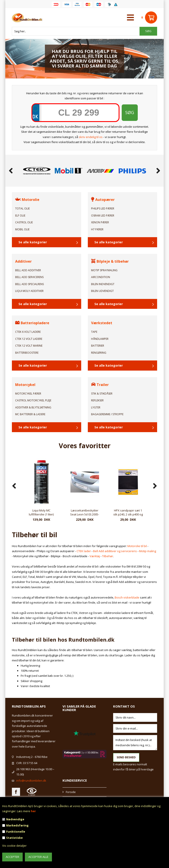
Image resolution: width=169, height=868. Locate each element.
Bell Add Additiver (28, 270)
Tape (94, 332)
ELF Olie (20, 216)
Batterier (98, 346)
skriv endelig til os (91, 137)
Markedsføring (17, 825)
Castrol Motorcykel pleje (33, 400)
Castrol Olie (24, 222)
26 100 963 (23, 769)
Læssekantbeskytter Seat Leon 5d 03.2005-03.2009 (128, 513)
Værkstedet (102, 323)
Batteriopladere (32, 323)
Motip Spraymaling (104, 270)
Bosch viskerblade (127, 597)
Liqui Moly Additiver (29, 291)
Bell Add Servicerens (29, 277)
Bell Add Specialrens (29, 284)
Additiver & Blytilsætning (33, 407)
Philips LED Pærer (103, 208)
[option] (37, 171)
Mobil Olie (22, 229)
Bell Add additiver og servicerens (115, 551)
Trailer (100, 385)
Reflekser (97, 400)
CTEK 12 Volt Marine (29, 346)
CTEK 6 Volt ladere (28, 332)
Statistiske (14, 838)
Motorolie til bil (137, 546)
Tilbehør (108, 556)
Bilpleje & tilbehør (110, 261)
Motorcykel (25, 385)
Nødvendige (15, 819)
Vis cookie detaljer (14, 846)
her (33, 811)
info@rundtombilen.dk (31, 781)
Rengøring (99, 353)
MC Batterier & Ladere (30, 414)
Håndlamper (100, 339)
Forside (71, 792)
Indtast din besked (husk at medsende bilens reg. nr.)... (135, 743)
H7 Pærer (97, 229)
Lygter (96, 407)
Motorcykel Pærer (28, 394)
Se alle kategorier (33, 242)
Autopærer (103, 200)
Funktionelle (16, 832)
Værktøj (95, 556)
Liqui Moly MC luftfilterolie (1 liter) (85, 512)
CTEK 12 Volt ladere (29, 339)
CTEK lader (84, 551)
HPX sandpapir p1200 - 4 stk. (41, 512)
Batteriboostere (27, 353)
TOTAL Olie (22, 208)
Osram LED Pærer (103, 216)
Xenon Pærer (100, 222)
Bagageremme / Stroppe (107, 414)
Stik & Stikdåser (102, 394)
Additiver (23, 261)
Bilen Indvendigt (103, 284)
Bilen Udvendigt (102, 291)
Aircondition (101, 277)
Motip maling (148, 551)
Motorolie (27, 200)
